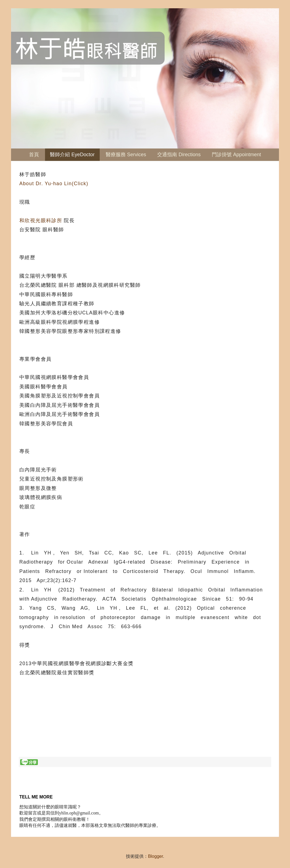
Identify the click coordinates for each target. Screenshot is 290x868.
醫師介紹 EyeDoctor (72, 155)
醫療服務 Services (126, 155)
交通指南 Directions (179, 155)
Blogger (155, 856)
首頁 (34, 155)
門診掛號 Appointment (236, 155)
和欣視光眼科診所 (41, 221)
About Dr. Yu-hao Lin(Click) (54, 184)
